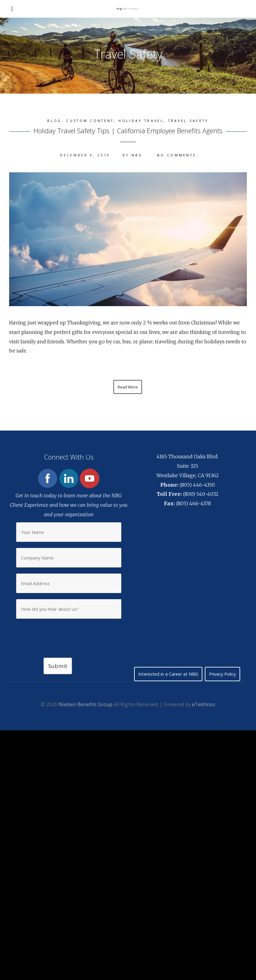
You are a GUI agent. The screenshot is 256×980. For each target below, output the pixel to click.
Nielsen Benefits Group (85, 704)
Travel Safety (188, 121)
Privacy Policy (222, 674)
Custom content (90, 121)
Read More (128, 387)
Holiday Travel (141, 121)
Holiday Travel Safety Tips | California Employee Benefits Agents (128, 131)
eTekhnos (204, 704)
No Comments (177, 155)
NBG (137, 155)
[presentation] (69, 634)
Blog (54, 121)
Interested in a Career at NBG (168, 674)
